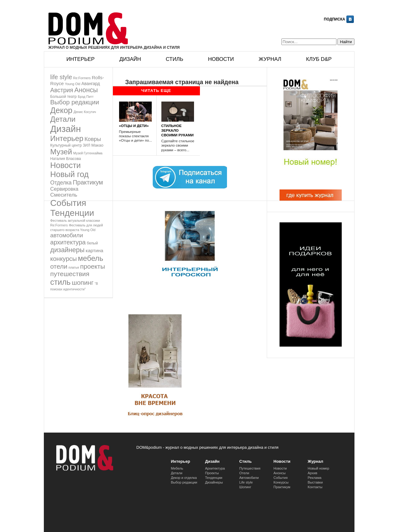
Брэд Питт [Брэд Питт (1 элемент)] (86, 97)
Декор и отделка (184, 478)
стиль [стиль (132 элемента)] (61, 282)
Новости (221, 59)
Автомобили (249, 478)
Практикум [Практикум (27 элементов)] (88, 182)
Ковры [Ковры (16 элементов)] (93, 139)
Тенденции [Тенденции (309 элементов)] (72, 213)
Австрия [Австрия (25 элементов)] (62, 90)
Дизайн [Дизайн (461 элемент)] (66, 129)
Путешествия (250, 468)
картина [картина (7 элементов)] (95, 250)
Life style (246, 482)
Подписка (335, 19)
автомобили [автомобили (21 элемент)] (67, 235)
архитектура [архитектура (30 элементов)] (68, 242)
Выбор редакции (184, 482)
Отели (244, 473)
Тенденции (214, 478)
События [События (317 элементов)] (68, 203)
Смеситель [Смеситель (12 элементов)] (64, 195)
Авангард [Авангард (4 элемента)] (91, 84)
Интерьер (81, 59)
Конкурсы (281, 482)
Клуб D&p (319, 59)
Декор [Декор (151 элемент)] (61, 110)
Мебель (177, 468)
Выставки (315, 482)
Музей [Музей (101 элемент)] (61, 152)
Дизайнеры (214, 482)
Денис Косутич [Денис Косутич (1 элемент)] (85, 112)
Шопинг (245, 487)
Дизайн (130, 59)
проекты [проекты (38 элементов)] (93, 266)
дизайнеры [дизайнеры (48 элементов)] (67, 250)
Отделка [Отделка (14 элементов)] (61, 183)
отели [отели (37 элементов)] (59, 266)
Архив (313, 473)
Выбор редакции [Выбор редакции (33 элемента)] (75, 102)
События (281, 478)
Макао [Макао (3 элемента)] (97, 145)
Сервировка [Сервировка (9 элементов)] (64, 189)
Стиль (174, 59)
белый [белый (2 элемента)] (92, 243)
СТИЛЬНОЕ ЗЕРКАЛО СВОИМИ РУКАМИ (178, 130)
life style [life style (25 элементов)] (61, 77)
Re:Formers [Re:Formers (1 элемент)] (82, 78)
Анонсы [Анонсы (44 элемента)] (86, 90)
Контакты (315, 487)
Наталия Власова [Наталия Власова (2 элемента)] (66, 159)
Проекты (212, 473)
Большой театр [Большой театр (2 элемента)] (64, 97)
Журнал (270, 59)
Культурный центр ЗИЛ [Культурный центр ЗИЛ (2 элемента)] (70, 145)
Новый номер (319, 468)
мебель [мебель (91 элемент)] (91, 258)
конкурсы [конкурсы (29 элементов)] (64, 259)
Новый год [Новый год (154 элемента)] (70, 174)
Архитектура (215, 468)
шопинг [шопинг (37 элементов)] (83, 282)
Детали (177, 473)
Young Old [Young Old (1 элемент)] (73, 84)
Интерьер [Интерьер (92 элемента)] (67, 138)
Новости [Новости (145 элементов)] (66, 165)
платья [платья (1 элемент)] (74, 267)
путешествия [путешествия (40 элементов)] (70, 274)
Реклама (315, 478)
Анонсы (280, 473)
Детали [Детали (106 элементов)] (63, 119)
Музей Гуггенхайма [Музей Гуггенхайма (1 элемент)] (88, 153)
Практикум (282, 487)
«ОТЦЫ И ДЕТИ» (134, 126)
